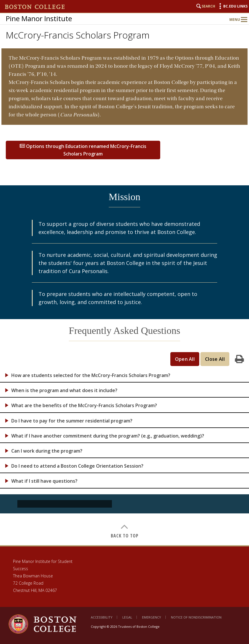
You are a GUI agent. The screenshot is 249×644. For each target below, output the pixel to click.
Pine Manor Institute (39, 18)
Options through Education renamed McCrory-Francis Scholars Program (83, 150)
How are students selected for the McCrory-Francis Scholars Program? (91, 375)
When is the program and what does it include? (64, 390)
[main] (124, 297)
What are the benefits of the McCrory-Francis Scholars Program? (84, 406)
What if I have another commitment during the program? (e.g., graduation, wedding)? (108, 436)
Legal (127, 617)
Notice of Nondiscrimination (196, 617)
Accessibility (102, 617)
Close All (215, 359)
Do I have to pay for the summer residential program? (72, 421)
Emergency (152, 617)
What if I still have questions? (44, 481)
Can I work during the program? (47, 451)
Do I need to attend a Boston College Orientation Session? (77, 466)
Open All (185, 359)
